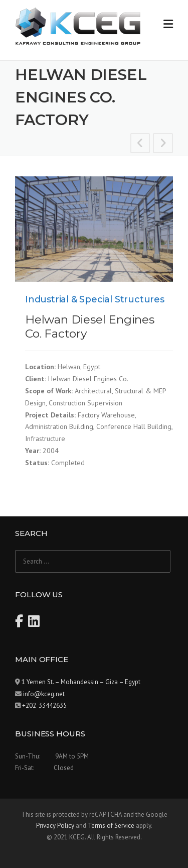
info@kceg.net (44, 694)
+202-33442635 (44, 706)
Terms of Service (111, 826)
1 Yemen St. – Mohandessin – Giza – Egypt (81, 682)
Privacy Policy (55, 826)
